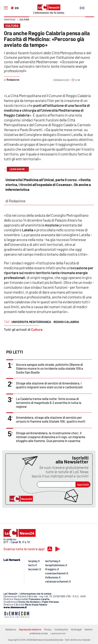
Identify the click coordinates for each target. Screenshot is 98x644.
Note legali (76, 629)
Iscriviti (83, 484)
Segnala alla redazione (30, 629)
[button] (90, 21)
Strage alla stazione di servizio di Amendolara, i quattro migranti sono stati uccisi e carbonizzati (49, 385)
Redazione (11, 629)
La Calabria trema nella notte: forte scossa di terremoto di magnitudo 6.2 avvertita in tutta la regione (49, 403)
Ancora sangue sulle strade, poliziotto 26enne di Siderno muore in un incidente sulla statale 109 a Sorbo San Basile (49, 368)
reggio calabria (66, 322)
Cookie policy (61, 629)
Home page (10, 19)
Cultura (24, 19)
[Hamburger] (6, 8)
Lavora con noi (58, 633)
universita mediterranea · (32, 322)
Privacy (48, 629)
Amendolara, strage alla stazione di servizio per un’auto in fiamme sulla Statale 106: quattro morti (51, 419)
